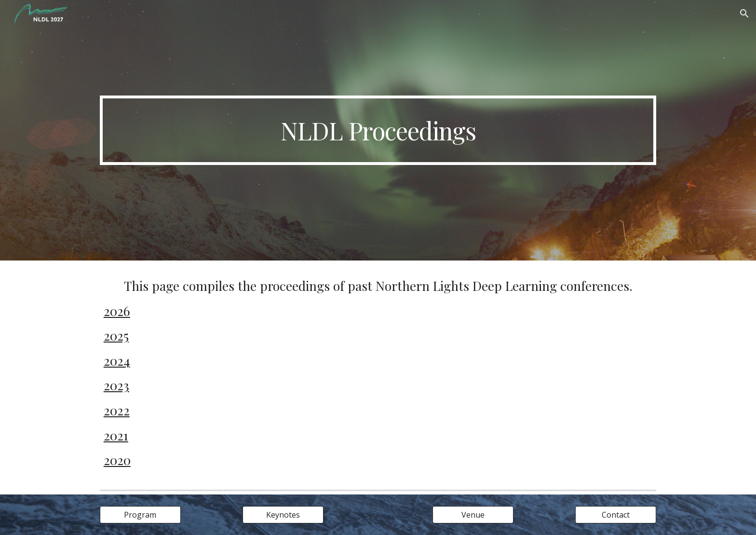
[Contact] (616, 515)
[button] (744, 14)
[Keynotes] (283, 515)
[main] (378, 130)
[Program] (140, 515)
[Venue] (473, 515)
